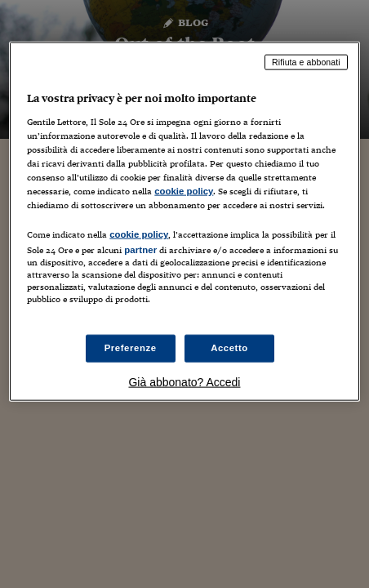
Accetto (229, 348)
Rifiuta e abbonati (306, 62)
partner (140, 250)
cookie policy (184, 191)
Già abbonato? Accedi (184, 382)
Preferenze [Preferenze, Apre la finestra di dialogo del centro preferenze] (131, 348)
